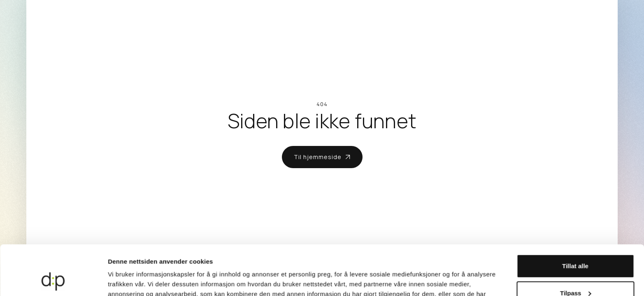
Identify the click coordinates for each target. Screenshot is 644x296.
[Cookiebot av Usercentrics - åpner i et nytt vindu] (53, 280)
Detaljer (119, 280)
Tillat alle (575, 219)
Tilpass (575, 246)
